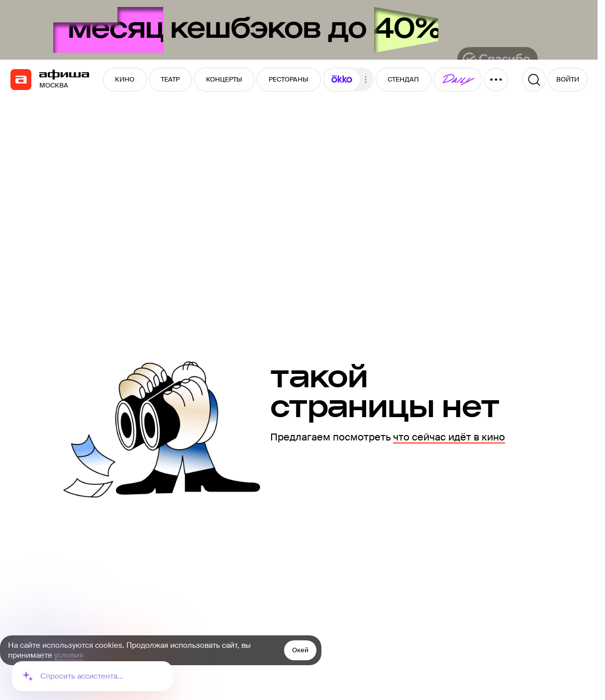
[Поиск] (534, 80)
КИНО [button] (125, 79)
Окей (300, 650)
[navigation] (21, 80)
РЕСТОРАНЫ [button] (289, 79)
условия (69, 655)
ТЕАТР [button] (170, 79)
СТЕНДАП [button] (403, 79)
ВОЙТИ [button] (568, 79)
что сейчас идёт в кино (449, 437)
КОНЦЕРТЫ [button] (224, 79)
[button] (342, 80)
